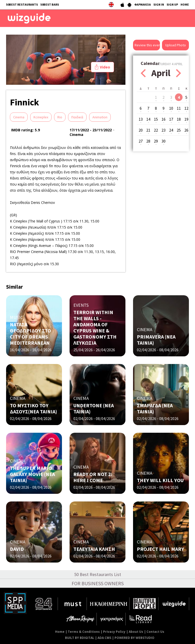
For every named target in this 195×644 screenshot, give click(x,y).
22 (156, 130)
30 (164, 141)
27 (141, 141)
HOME (185, 4)
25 (179, 130)
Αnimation (100, 117)
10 (171, 108)
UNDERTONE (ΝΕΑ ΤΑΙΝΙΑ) (94, 408)
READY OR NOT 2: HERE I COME (93, 477)
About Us (136, 632)
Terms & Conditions (84, 632)
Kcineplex (41, 117)
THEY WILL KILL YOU (160, 480)
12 (186, 108)
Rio (60, 117)
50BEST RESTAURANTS (22, 4)
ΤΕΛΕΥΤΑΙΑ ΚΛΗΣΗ (94, 549)
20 (141, 130)
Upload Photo (176, 45)
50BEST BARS (50, 4)
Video (105, 67)
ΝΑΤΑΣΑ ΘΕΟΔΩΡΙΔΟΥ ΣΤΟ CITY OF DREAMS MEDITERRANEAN (30, 334)
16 (164, 119)
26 (186, 130)
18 (179, 119)
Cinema (19, 117)
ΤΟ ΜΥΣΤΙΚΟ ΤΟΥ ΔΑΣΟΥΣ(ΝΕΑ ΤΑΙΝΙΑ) (34, 408)
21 (148, 130)
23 (164, 130)
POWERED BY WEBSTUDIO (134, 638)
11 (179, 108)
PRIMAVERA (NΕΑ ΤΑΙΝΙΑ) (156, 340)
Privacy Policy (114, 632)
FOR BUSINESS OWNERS (98, 583)
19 (186, 119)
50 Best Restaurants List (98, 574)
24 (171, 130)
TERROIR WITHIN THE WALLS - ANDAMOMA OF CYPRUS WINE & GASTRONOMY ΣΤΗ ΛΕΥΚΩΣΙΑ (95, 327)
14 (148, 119)
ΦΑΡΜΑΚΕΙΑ (143, 4)
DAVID (17, 549)
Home (60, 632)
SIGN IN (159, 4)
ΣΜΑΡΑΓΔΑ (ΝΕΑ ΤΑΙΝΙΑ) (155, 408)
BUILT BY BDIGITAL (80, 638)
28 (148, 141)
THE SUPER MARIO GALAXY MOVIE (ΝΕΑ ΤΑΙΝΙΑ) (32, 474)
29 (156, 141)
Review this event (147, 45)
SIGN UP (172, 4)
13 (141, 119)
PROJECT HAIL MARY (160, 549)
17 (171, 119)
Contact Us (155, 632)
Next (178, 73)
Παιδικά (77, 117)
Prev (143, 73)
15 (156, 119)
